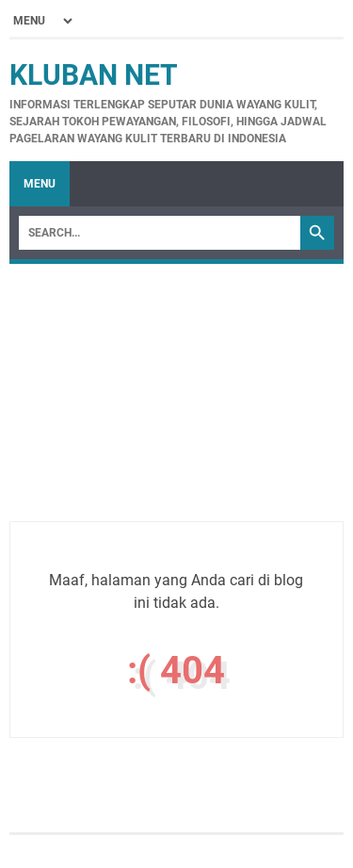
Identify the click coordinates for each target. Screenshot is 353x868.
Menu (40, 184)
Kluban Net (94, 75)
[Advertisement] (176, 413)
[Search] (160, 233)
